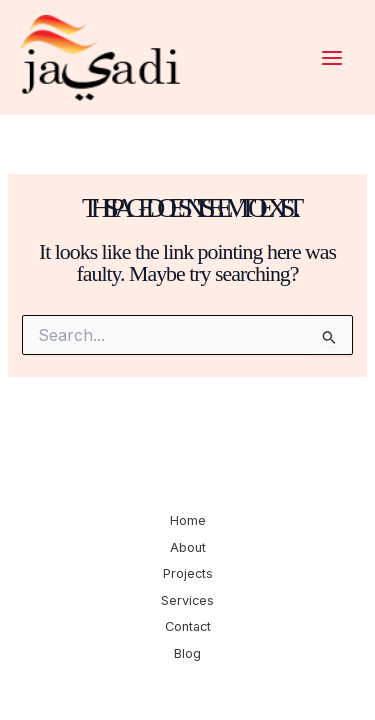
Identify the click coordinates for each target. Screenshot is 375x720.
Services (187, 600)
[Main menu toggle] (332, 58)
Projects (188, 573)
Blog (187, 653)
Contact (188, 626)
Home (188, 520)
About (188, 547)
